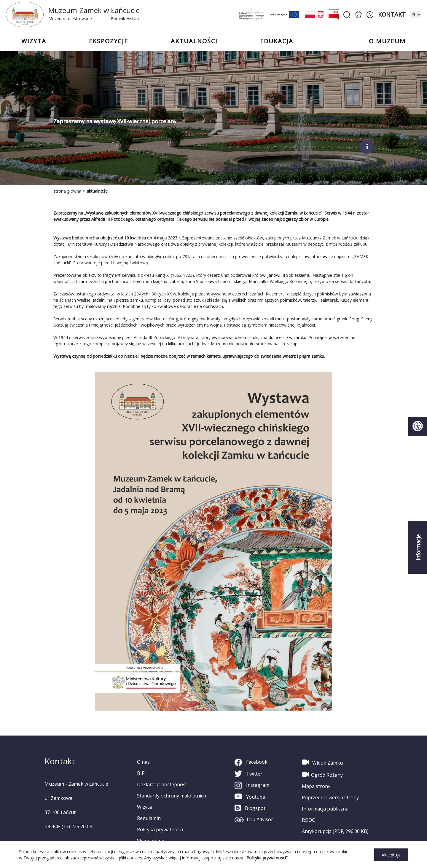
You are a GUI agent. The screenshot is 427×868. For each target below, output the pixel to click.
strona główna (67, 191)
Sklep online (151, 841)
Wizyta (144, 807)
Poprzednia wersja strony (330, 797)
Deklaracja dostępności (163, 784)
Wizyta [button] (34, 41)
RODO (309, 820)
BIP (141, 773)
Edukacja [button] (277, 41)
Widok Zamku (322, 762)
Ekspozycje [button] (109, 41)
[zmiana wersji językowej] (416, 15)
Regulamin (149, 818)
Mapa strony (316, 786)
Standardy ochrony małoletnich (172, 796)
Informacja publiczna (325, 809)
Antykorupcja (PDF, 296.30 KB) (335, 831)
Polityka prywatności (160, 829)
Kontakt (392, 14)
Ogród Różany (322, 774)
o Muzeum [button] (387, 41)
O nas (143, 762)
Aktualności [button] (194, 41)
